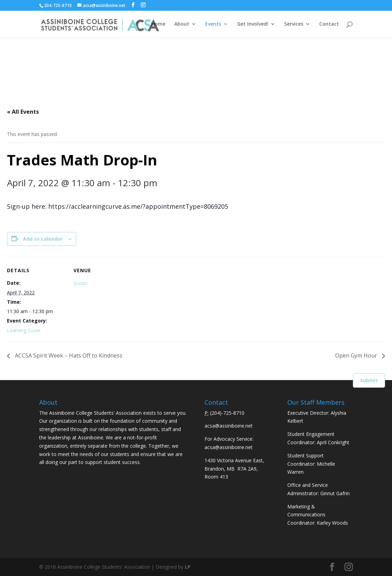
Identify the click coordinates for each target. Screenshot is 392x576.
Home (158, 25)
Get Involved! (253, 25)
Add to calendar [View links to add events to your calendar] (43, 239)
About (182, 25)
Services (294, 25)
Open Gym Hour (357, 355)
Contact (329, 25)
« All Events (23, 112)
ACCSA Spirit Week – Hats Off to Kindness (68, 355)
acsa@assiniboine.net (229, 426)
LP (188, 567)
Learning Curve (24, 330)
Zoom (80, 283)
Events (213, 25)
